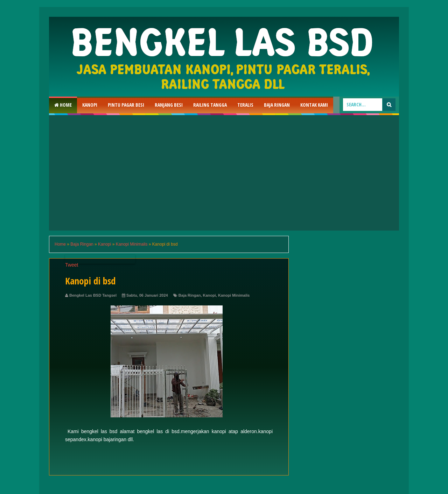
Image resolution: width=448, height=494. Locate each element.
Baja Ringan (277, 105)
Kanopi (90, 105)
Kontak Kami (314, 105)
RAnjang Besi (169, 105)
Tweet (72, 265)
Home (63, 105)
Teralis (245, 105)
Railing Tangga (210, 105)
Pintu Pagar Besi (126, 105)
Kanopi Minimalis (234, 295)
